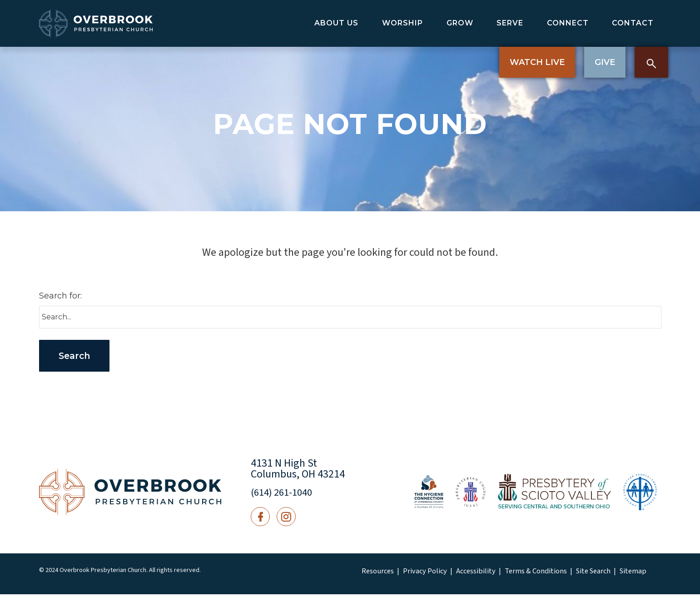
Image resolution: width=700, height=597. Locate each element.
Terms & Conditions (517, 574)
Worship (402, 23)
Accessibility (464, 574)
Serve (510, 23)
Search (651, 62)
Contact (633, 23)
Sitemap (605, 574)
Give (605, 62)
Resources (376, 574)
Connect (568, 23)
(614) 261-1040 (285, 495)
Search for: (60, 296)
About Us (336, 23)
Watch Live (537, 62)
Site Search (569, 574)
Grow (460, 23)
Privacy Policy (419, 574)
